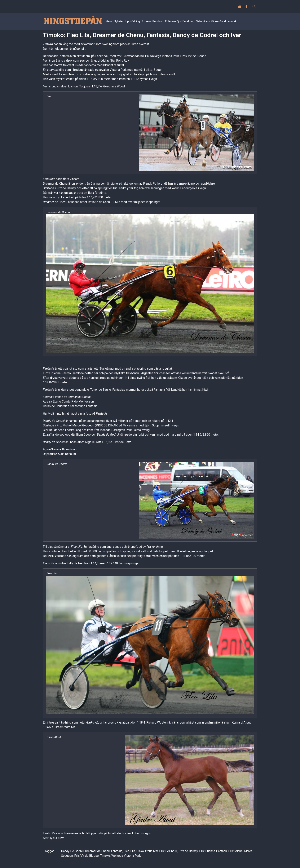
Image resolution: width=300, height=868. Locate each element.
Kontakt (233, 21)
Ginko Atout (144, 851)
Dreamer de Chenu (97, 851)
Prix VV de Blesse (86, 856)
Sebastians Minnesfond (211, 21)
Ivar (155, 851)
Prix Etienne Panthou (213, 851)
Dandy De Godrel (72, 851)
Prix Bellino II (168, 851)
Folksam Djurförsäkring (180, 21)
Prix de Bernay (188, 851)
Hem (109, 21)
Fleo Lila (129, 851)
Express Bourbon (152, 21)
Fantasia (117, 851)
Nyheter (119, 21)
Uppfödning (133, 21)
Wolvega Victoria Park (126, 856)
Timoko (48, 44)
